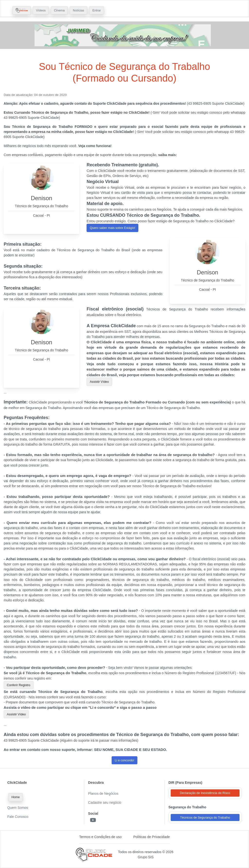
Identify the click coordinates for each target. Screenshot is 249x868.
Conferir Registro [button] (19, 685)
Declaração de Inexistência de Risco (205, 793)
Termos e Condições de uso (101, 837)
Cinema (59, 10)
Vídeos (41, 10)
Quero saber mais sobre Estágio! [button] (112, 228)
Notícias (79, 10)
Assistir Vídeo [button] (99, 382)
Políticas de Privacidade (151, 837)
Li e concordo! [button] (124, 760)
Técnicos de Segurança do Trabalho (205, 817)
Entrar (97, 10)
